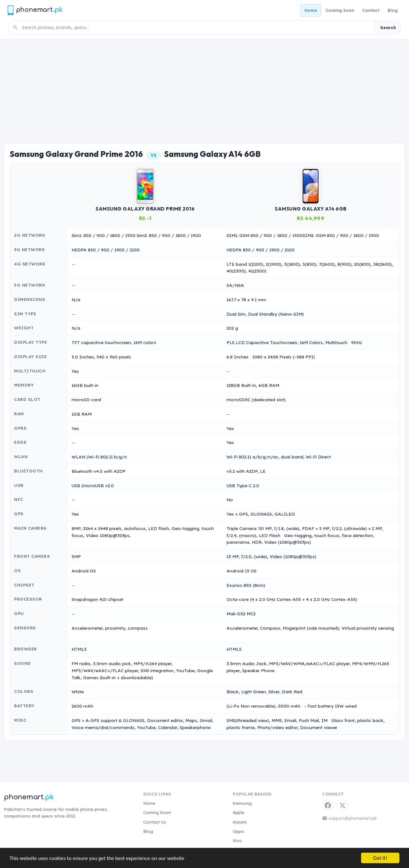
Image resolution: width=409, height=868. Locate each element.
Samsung (242, 803)
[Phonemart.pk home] (35, 10)
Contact (371, 10)
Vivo (237, 841)
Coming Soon (340, 10)
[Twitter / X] (343, 805)
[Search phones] (197, 27)
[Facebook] (328, 805)
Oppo (238, 831)
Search (388, 27)
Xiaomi (240, 822)
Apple (238, 812)
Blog (393, 10)
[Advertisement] (204, 87)
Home (311, 10)
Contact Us (155, 822)
